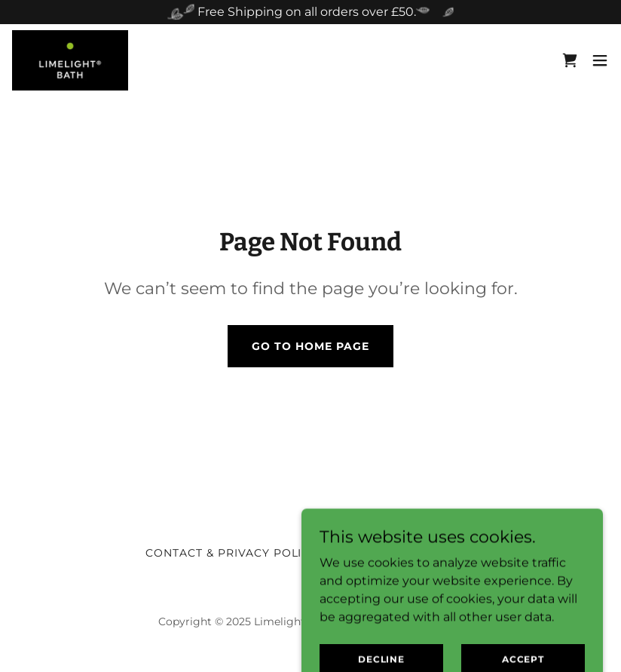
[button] (600, 60)
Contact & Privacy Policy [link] (232, 553)
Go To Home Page (310, 346)
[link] (70, 60)
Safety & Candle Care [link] (402, 553)
